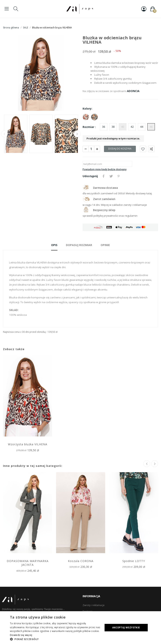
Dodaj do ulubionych (143, 149)
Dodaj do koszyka (120, 149)
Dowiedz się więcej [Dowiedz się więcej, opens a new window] (21, 635)
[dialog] (80, 628)
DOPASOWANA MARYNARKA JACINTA (28, 563)
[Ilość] (91, 149)
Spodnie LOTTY (134, 561)
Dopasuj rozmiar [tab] (79, 245)
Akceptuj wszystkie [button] (126, 628)
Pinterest (119, 176)
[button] (55, 639)
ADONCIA (133, 91)
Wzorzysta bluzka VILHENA (28, 444)
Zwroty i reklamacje (94, 605)
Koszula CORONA (81, 561)
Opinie (105, 245)
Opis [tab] (54, 245)
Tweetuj (111, 176)
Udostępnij (104, 176)
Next (77, 134)
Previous (4, 134)
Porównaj (151, 149)
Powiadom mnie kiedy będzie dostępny (105, 169)
